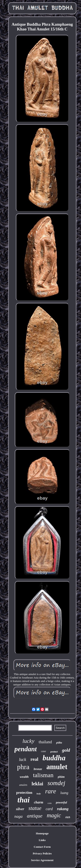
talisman (43, 775)
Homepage (42, 833)
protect (54, 752)
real (34, 759)
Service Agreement (42, 860)
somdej (56, 783)
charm (39, 802)
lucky (28, 741)
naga (19, 816)
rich (68, 817)
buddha (54, 758)
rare (51, 791)
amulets (23, 785)
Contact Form (42, 847)
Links (42, 840)
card (49, 809)
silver (20, 809)
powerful (61, 803)
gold (66, 750)
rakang (63, 809)
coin (50, 803)
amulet (57, 767)
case (44, 751)
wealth (24, 777)
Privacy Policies (42, 853)
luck (23, 759)
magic (54, 815)
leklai (37, 784)
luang (64, 793)
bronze (38, 769)
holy (39, 794)
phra (23, 767)
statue (35, 808)
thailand (45, 742)
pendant (26, 749)
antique (35, 816)
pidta (59, 743)
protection (24, 793)
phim (61, 777)
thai (24, 800)
